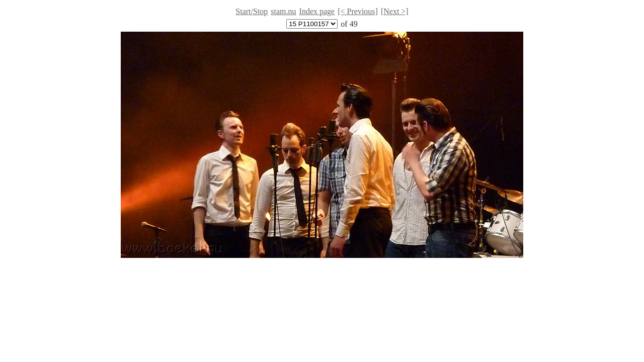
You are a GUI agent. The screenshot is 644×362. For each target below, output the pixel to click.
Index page (317, 11)
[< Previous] (358, 11)
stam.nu (283, 11)
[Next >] (395, 11)
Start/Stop (252, 11)
